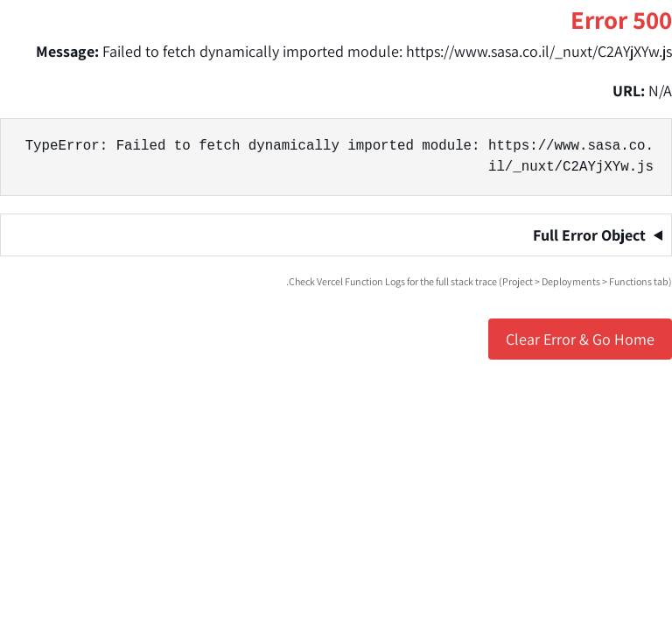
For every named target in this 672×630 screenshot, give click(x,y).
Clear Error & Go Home (580, 339)
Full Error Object (589, 235)
